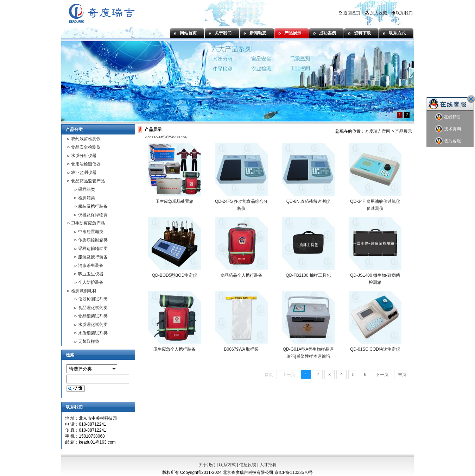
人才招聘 (268, 465)
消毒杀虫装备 (91, 265)
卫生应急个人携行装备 (175, 349)
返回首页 (349, 13)
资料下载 (362, 33)
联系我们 (402, 13)
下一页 (382, 375)
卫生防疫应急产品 (88, 223)
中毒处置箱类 (91, 232)
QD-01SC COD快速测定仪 (375, 349)
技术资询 (448, 129)
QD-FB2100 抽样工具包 (308, 275)
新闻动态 (258, 33)
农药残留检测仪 (86, 139)
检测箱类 (87, 198)
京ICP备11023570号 (294, 472)
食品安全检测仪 (86, 147)
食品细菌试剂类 (93, 316)
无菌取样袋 (89, 342)
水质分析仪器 (84, 156)
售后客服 (448, 141)
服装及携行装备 (93, 206)
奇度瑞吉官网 (378, 131)
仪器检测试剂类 (93, 299)
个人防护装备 (91, 282)
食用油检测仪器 (86, 164)
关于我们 (223, 33)
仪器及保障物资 (93, 215)
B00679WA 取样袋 (242, 349)
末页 (402, 375)
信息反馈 (248, 465)
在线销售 (448, 117)
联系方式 (397, 33)
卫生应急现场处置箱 (175, 201)
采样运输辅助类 (93, 249)
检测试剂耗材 (84, 291)
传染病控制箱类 (93, 240)
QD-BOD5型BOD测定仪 (175, 275)
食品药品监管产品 (88, 181)
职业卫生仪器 (91, 274)
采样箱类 (87, 189)
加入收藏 (376, 13)
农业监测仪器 (84, 173)
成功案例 (328, 33)
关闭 (471, 99)
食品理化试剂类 (93, 308)
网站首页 (188, 33)
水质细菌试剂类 (93, 333)
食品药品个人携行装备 (241, 275)
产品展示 (293, 33)
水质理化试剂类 (93, 325)
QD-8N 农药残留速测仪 (308, 201)
